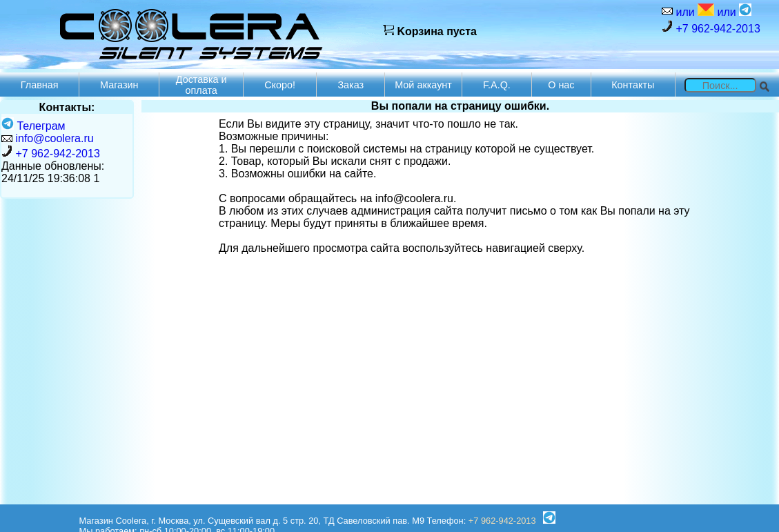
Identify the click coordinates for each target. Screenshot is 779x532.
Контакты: (67, 107)
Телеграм (33, 126)
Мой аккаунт (423, 85)
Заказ (351, 85)
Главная (40, 85)
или (693, 11)
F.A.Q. (497, 85)
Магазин (119, 85)
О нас (561, 85)
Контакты (633, 85)
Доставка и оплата (201, 85)
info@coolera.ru (54, 138)
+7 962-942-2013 (711, 27)
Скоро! (280, 85)
